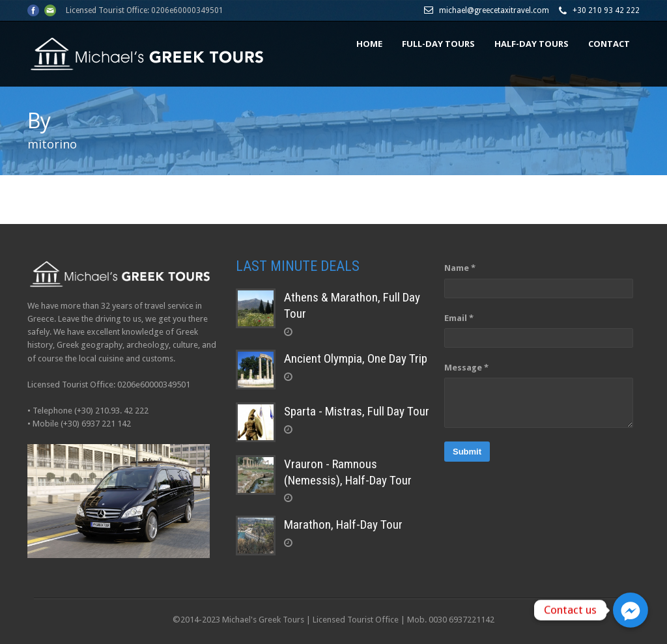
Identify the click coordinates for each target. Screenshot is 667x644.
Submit (467, 452)
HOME (369, 44)
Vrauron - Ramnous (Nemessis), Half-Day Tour (348, 472)
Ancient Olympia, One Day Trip (356, 358)
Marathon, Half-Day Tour (343, 525)
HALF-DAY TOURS (532, 44)
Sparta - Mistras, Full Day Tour (357, 411)
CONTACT (609, 44)
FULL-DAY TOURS (438, 44)
